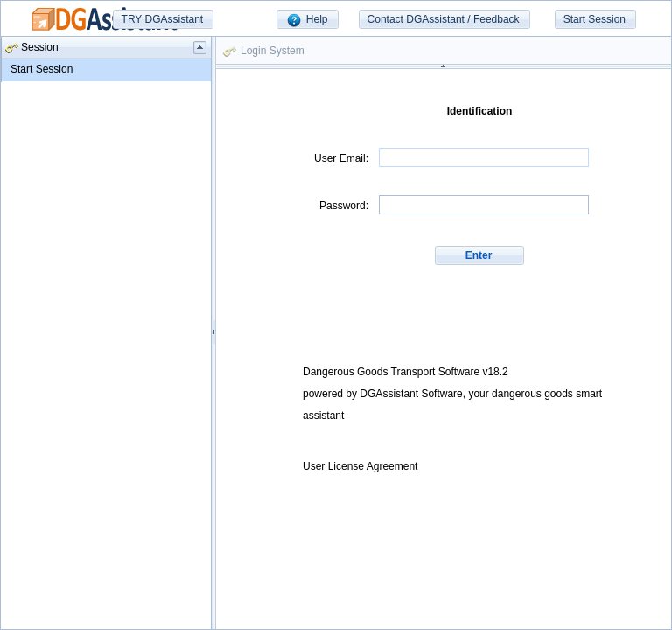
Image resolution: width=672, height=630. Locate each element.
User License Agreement (360, 466)
